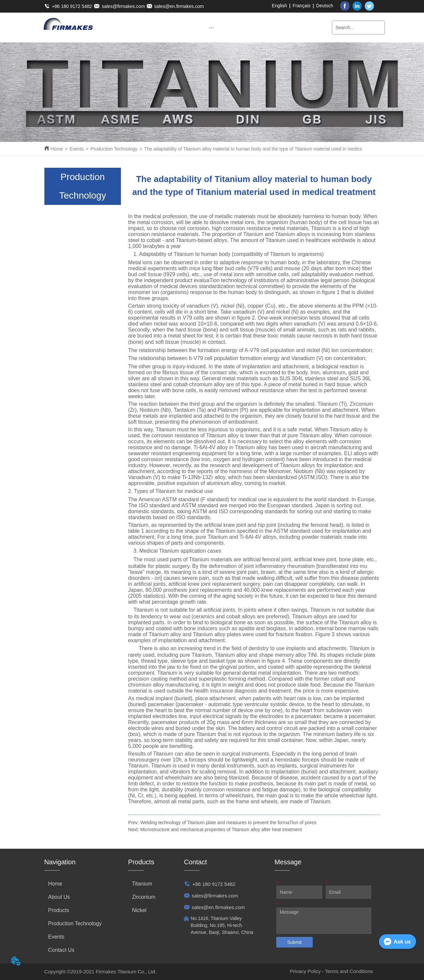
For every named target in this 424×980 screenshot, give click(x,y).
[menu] (211, 28)
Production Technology (114, 149)
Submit (294, 942)
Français (302, 6)
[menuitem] (211, 28)
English (280, 6)
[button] (212, 28)
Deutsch (324, 6)
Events (77, 149)
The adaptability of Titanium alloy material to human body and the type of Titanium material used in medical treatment (264, 149)
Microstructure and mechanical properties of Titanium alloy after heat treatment (221, 829)
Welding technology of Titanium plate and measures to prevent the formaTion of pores (228, 823)
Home (57, 149)
